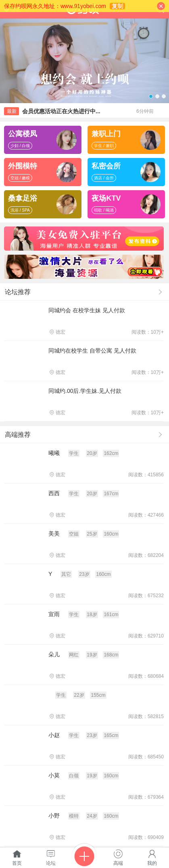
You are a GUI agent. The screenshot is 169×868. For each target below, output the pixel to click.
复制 (117, 6)
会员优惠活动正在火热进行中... (61, 111)
